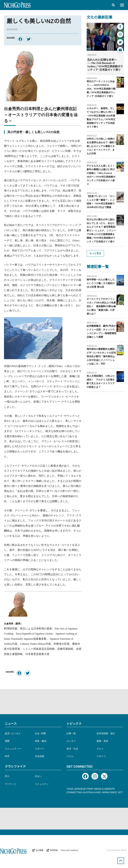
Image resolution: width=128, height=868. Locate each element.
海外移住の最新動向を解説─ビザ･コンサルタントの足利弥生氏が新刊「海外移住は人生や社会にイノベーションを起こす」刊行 (101, 356)
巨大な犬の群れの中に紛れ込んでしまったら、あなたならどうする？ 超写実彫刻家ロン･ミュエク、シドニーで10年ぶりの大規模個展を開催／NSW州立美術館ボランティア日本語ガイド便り (101, 230)
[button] (113, 5)
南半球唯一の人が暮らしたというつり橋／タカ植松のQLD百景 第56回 (101, 283)
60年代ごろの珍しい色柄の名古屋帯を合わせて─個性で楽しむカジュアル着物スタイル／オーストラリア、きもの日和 (101, 146)
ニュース (11, 724)
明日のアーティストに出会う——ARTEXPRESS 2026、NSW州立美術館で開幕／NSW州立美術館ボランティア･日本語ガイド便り (101, 89)
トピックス (74, 724)
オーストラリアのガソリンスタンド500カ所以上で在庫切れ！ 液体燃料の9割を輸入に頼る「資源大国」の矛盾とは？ (101, 306)
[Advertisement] (64, 702)
